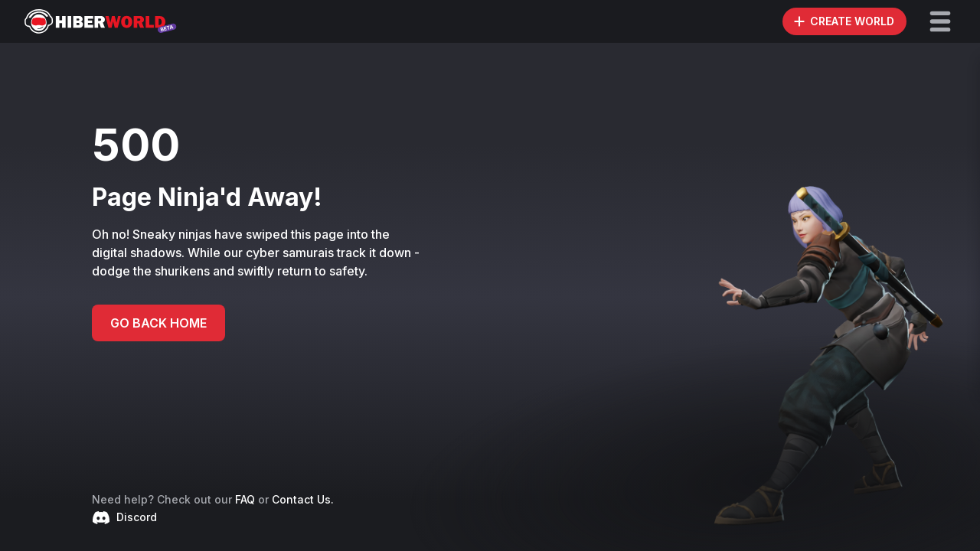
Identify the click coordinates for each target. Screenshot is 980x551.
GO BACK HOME (158, 323)
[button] (940, 21)
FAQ (245, 499)
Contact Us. (303, 499)
